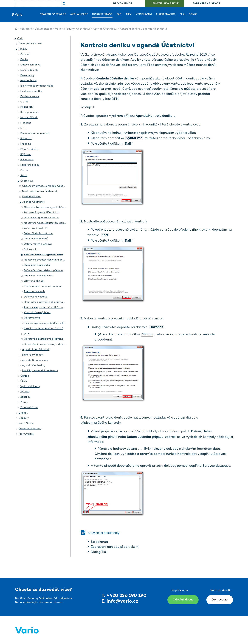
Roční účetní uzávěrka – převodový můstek (49, 271)
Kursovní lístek (29, 118)
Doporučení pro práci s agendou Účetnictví (50, 344)
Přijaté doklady (29, 149)
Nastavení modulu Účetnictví (40, 191)
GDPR (24, 102)
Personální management (35, 133)
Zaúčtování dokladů (36, 228)
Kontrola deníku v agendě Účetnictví (46, 255)
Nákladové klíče (32, 197)
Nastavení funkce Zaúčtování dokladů (46, 223)
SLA (182, 15)
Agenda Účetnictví (105, 29)
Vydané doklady (30, 387)
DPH (27, 334)
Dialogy (23, 413)
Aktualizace (79, 15)
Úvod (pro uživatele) (31, 44)
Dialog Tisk (99, 552)
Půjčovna (26, 155)
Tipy (129, 15)
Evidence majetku (31, 91)
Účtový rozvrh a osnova (38, 244)
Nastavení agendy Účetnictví (41, 218)
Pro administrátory (30, 429)
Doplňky (24, 418)
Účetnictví (83, 29)
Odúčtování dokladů (36, 239)
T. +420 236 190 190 (124, 596)
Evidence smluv (30, 97)
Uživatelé (26, 29)
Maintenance (166, 15)
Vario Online (26, 423)
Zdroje (24, 402)
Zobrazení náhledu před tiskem (115, 547)
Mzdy (24, 128)
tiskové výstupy (106, 55)
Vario (58, 29)
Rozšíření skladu (30, 165)
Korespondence (30, 112)
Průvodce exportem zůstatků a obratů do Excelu (53, 307)
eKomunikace (28, 81)
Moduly (69, 29)
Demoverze (220, 600)
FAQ (119, 15)
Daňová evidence (32, 355)
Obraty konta (32, 318)
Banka (24, 60)
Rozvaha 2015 (196, 55)
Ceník (193, 15)
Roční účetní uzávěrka (37, 265)
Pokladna (26, 139)
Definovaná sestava (36, 297)
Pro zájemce (123, 4)
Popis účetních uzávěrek (38, 276)
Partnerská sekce (206, 4)
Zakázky (25, 397)
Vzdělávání (144, 15)
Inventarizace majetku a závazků (44, 329)
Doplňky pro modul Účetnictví (40, 371)
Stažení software (53, 15)
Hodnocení (27, 107)
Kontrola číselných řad (37, 313)
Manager (26, 123)
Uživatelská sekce (165, 4)
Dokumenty (27, 75)
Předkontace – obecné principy (43, 286)
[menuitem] (123, 4)
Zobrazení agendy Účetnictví (41, 212)
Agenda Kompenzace (35, 360)
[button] (15, 39)
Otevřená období (34, 281)
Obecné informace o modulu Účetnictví (46, 186)
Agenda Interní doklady (36, 350)
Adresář (25, 54)
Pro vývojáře (26, 434)
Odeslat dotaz (183, 600)
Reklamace (27, 160)
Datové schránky (30, 65)
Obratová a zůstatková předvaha (44, 339)
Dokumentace (102, 15)
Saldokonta (31, 249)
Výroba (25, 392)
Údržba (25, 376)
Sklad (24, 176)
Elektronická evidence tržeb (37, 86)
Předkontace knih (34, 292)
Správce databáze (216, 466)
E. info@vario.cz (120, 601)
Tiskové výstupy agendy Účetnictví (45, 323)
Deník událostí (29, 70)
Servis (24, 170)
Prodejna (26, 144)
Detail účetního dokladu (38, 234)
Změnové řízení (29, 408)
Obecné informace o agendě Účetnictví (48, 207)
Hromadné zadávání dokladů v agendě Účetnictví (54, 302)
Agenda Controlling (34, 365)
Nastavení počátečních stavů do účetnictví (50, 260)
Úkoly (24, 381)
